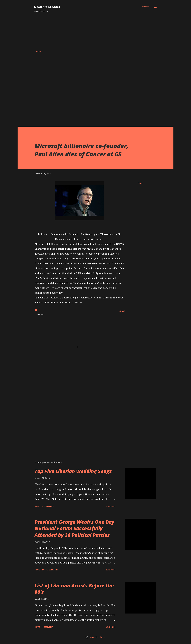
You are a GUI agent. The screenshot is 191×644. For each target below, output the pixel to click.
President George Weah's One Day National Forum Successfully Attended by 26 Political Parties (74, 528)
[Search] (145, 7)
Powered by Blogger (95, 637)
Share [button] (141, 183)
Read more (111, 506)
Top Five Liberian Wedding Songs (73, 471)
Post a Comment (50, 570)
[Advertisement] (95, 31)
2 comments (48, 506)
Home (38, 51)
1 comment (48, 627)
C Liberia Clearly (47, 7)
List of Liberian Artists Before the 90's (74, 589)
